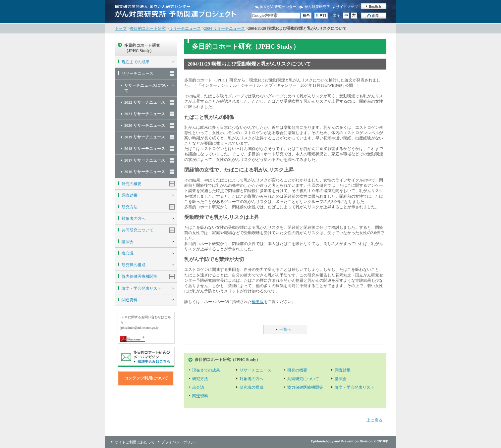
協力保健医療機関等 (139, 276)
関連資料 (130, 300)
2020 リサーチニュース (145, 125)
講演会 (128, 242)
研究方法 (130, 207)
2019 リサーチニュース (145, 137)
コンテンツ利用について (146, 378)
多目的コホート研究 (148, 28)
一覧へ (285, 329)
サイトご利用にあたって (135, 442)
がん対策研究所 (317, 7)
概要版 (258, 302)
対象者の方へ (134, 219)
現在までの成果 (136, 62)
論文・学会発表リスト (141, 288)
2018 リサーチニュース (145, 149)
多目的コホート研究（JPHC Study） (142, 48)
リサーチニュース (185, 28)
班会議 (128, 253)
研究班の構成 (134, 265)
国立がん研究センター (278, 7)
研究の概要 (132, 184)
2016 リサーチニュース (145, 172)
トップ (121, 28)
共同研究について (138, 230)
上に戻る (374, 420)
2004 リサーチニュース (224, 28)
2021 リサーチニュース (145, 114)
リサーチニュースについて (146, 88)
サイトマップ (347, 7)
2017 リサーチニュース (145, 160)
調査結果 (130, 195)
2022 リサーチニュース (145, 102)
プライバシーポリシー (180, 442)
